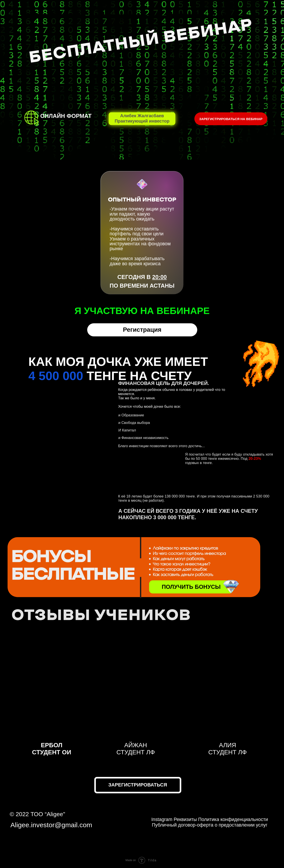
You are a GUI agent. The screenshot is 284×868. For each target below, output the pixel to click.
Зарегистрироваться (138, 785)
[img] (231, 586)
